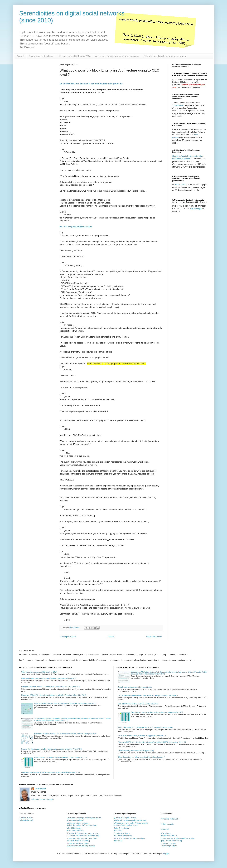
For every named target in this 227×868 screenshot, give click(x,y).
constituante (178, 105)
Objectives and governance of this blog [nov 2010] (39, 672)
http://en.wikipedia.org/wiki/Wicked (76, 227)
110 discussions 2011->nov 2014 (74, 56)
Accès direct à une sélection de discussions (117, 56)
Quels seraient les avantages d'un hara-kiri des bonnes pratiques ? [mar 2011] (49, 678)
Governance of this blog (41, 56)
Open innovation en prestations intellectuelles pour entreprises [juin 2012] (60, 757)
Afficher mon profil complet (43, 799)
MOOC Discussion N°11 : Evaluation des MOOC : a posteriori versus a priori (145, 727)
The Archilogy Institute (169, 846)
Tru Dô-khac (40, 789)
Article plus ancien (154, 637)
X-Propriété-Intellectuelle (170, 819)
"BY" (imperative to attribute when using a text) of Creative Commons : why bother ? (148, 696)
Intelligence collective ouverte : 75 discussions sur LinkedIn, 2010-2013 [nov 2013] (51, 687)
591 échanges (196, 209)
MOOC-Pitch (180, 185)
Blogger (166, 854)
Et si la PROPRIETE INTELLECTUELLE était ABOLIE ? (138, 704)
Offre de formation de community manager (165, 56)
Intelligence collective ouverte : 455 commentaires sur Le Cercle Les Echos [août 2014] (65, 734)
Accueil (20, 56)
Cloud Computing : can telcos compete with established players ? (141, 757)
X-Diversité (165, 829)
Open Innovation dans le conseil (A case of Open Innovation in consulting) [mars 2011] (65, 704)
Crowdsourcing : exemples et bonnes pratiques (135, 687)
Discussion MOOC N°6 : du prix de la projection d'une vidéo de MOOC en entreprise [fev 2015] (152, 742)
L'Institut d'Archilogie (168, 844)
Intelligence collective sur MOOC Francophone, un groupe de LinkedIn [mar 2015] (50, 773)
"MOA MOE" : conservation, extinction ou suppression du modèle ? (142, 736)
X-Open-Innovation (168, 824)
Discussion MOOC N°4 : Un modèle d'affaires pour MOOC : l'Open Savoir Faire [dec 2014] (54, 695)
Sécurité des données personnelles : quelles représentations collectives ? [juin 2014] (51, 749)
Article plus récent (68, 637)
